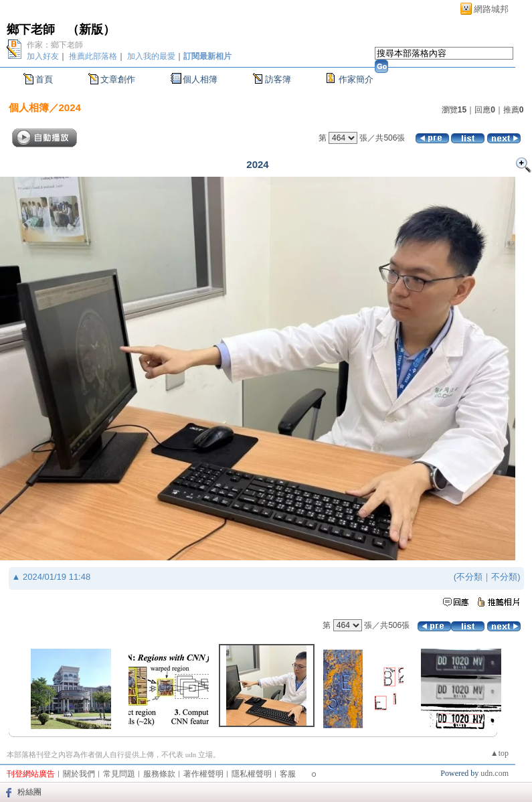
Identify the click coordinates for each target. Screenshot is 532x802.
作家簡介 (356, 79)
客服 (288, 774)
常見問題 (119, 774)
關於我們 (79, 774)
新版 (91, 29)
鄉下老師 (31, 29)
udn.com (495, 773)
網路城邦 (491, 9)
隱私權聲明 (252, 774)
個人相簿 (200, 79)
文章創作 (118, 79)
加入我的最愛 (151, 56)
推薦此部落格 (93, 56)
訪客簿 (278, 79)
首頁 (44, 79)
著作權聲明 (203, 774)
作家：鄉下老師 (55, 45)
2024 (70, 107)
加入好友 (43, 56)
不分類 (469, 577)
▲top (500, 753)
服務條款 (159, 774)
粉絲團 (29, 792)
